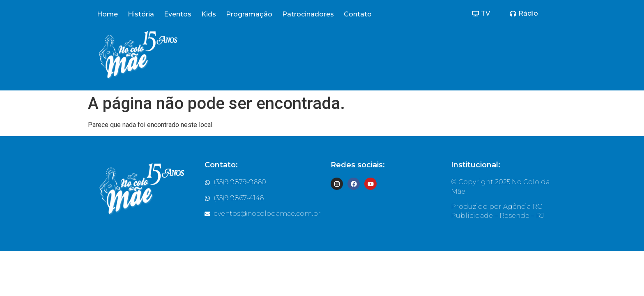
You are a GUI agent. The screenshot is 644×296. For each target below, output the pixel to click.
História (141, 14)
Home (107, 14)
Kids (209, 14)
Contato (358, 14)
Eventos (178, 14)
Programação (249, 14)
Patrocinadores (308, 14)
